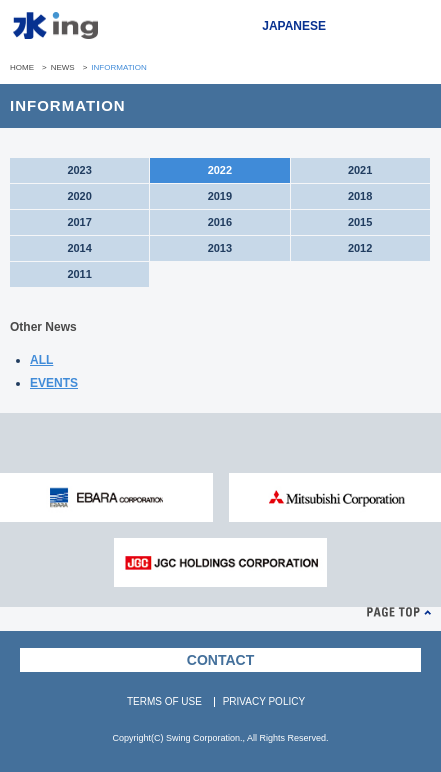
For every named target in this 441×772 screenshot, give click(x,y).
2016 (220, 222)
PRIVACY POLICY (264, 701)
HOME (22, 67)
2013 (220, 248)
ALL (41, 360)
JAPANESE (294, 26)
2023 (79, 170)
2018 (360, 196)
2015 (360, 222)
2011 (79, 274)
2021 (360, 170)
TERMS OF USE (164, 701)
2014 (79, 248)
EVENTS (54, 383)
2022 (220, 170)
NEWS (63, 67)
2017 (79, 222)
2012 (360, 248)
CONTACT (220, 660)
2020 (79, 196)
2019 (220, 196)
